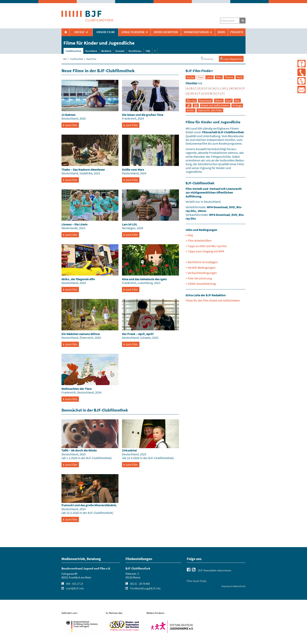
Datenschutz (239, 586)
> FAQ (189, 235)
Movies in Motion (166, 32)
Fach (239, 77)
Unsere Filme (106, 32)
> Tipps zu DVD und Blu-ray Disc (206, 246)
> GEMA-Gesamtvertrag (201, 284)
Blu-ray (191, 101)
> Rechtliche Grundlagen (202, 262)
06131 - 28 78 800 (140, 584)
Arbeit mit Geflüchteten (215, 105)
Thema (229, 77)
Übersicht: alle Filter (210, 110)
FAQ (148, 51)
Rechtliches (135, 51)
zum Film (71, 125)
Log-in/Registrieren (231, 59)
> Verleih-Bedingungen (201, 268)
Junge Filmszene (133, 32)
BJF (65, 59)
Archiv (190, 110)
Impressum (227, 586)
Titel (200, 77)
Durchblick (91, 51)
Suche (190, 77)
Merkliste (207, 59)
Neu (237, 101)
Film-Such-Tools (197, 581)
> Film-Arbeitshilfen (199, 240)
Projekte (237, 32)
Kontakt (120, 51)
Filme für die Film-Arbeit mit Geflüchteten (213, 300)
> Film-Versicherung (199, 278)
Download (205, 101)
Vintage (237, 105)
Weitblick (106, 51)
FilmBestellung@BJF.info (145, 588)
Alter (219, 77)
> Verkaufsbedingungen (201, 273)
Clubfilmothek (73, 51)
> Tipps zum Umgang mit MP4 (205, 251)
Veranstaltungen (196, 32)
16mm (219, 101)
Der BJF (80, 32)
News (221, 32)
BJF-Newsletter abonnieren (215, 570)
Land (209, 77)
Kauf (229, 101)
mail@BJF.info (75, 588)
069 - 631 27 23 (74, 584)
